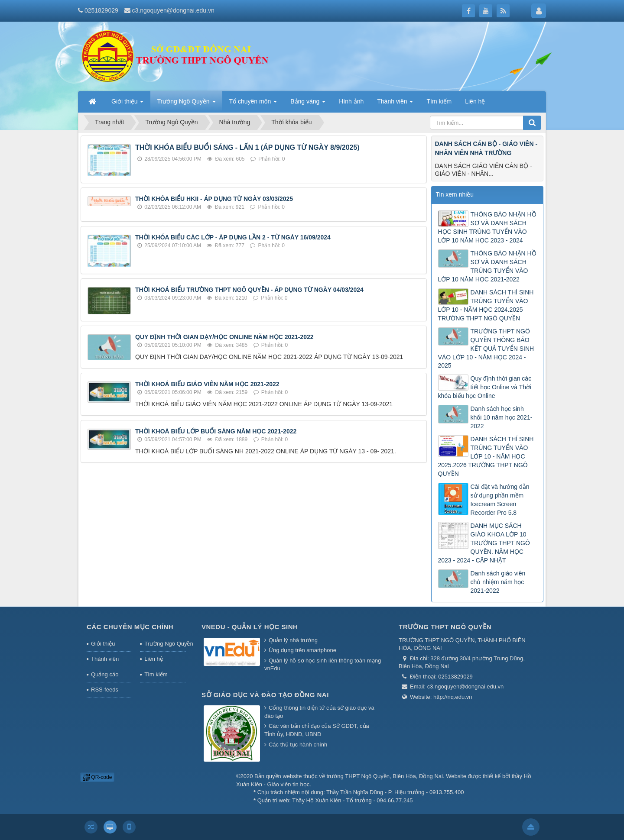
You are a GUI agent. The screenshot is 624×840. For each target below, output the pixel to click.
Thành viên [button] (395, 104)
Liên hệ (153, 659)
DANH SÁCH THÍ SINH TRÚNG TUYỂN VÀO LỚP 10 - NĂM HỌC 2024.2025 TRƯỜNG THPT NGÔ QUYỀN (486, 305)
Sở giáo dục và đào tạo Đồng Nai (265, 695)
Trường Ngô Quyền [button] (186, 104)
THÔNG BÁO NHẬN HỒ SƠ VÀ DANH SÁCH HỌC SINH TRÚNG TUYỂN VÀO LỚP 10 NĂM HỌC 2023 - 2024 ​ (487, 227)
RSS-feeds (105, 690)
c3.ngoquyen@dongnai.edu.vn (173, 10)
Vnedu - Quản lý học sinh (250, 627)
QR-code (97, 777)
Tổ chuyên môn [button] (253, 104)
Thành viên (105, 659)
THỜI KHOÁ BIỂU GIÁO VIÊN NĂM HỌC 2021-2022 (207, 384)
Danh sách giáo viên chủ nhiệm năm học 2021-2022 (498, 582)
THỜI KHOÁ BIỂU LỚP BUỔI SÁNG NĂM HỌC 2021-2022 (216, 431)
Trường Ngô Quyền (165, 644)
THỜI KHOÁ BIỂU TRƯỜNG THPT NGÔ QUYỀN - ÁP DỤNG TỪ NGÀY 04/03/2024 (249, 290)
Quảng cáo (105, 674)
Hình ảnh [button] (351, 101)
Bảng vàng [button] (308, 104)
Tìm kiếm (156, 674)
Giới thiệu (103, 644)
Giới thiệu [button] (127, 104)
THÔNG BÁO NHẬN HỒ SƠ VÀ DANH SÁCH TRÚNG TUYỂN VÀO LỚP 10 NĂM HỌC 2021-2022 (487, 266)
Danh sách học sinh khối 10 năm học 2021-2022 (502, 417)
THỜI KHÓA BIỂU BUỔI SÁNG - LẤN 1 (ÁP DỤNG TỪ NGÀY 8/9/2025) (247, 147)
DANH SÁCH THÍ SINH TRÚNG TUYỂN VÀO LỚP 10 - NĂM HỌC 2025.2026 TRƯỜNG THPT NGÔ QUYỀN (486, 456)
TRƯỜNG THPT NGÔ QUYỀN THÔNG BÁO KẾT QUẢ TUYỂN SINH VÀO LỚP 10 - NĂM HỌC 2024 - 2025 (486, 349)
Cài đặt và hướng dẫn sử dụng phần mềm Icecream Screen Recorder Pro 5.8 (500, 500)
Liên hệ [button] (475, 101)
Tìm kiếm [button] (439, 101)
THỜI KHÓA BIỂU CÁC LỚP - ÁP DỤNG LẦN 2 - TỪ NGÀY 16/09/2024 (233, 237)
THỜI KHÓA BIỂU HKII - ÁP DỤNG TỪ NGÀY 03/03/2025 (214, 199)
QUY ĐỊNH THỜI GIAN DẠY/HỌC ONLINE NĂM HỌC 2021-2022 (224, 337)
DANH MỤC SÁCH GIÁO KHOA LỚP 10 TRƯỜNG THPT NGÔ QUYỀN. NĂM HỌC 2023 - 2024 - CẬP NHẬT (484, 543)
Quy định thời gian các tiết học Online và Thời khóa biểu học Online (485, 387)
